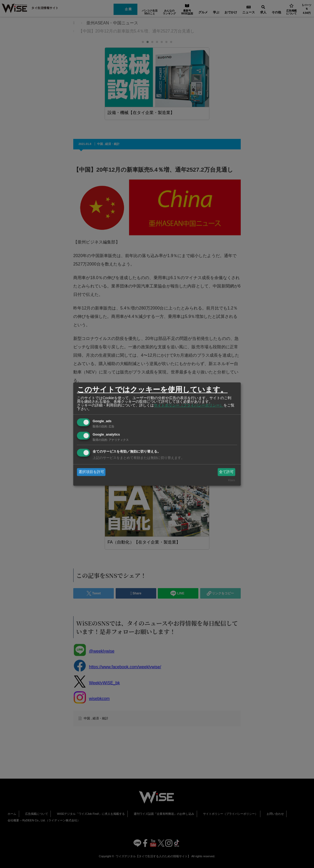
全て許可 (226, 472)
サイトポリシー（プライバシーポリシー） (189, 405)
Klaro (232, 480)
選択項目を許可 (91, 472)
